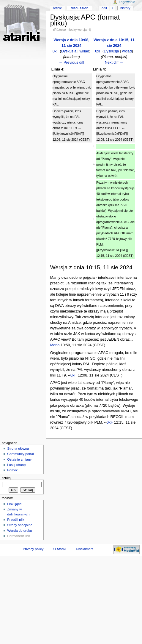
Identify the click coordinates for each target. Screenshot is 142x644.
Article (57, 8)
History (125, 8)
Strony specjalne (20, 525)
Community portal (20, 454)
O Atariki (60, 549)
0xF (56, 51)
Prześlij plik (16, 520)
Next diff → (114, 63)
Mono (55, 345)
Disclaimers (85, 549)
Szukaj (7, 478)
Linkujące (14, 504)
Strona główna (18, 448)
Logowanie (127, 2)
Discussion (80, 8)
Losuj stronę (16, 465)
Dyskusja (69, 51)
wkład (84, 51)
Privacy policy (33, 549)
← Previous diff (72, 63)
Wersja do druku (19, 531)
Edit (104, 8)
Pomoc (12, 470)
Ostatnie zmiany (19, 459)
